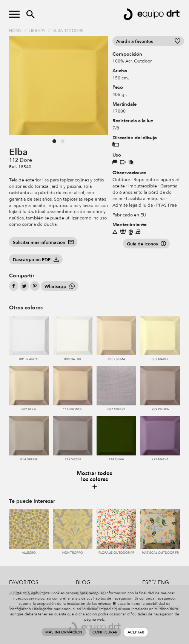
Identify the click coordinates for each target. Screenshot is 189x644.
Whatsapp (60, 286)
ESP (147, 582)
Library (37, 31)
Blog (83, 582)
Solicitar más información (43, 242)
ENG (163, 582)
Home (15, 31)
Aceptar (136, 632)
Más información (64, 632)
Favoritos (24, 582)
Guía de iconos (146, 244)
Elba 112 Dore (68, 31)
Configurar (105, 632)
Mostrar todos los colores (95, 480)
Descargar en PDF (36, 260)
